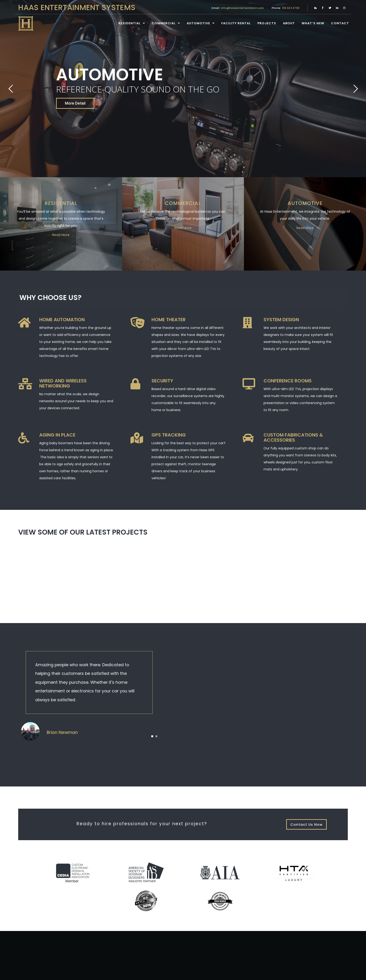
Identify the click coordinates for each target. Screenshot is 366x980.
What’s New (313, 23)
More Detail (75, 103)
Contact (340, 23)
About (289, 23)
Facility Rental (236, 23)
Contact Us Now (306, 825)
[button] (152, 736)
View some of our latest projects (83, 532)
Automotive (198, 23)
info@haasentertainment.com (243, 8)
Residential (129, 23)
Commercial (164, 23)
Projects (267, 23)
